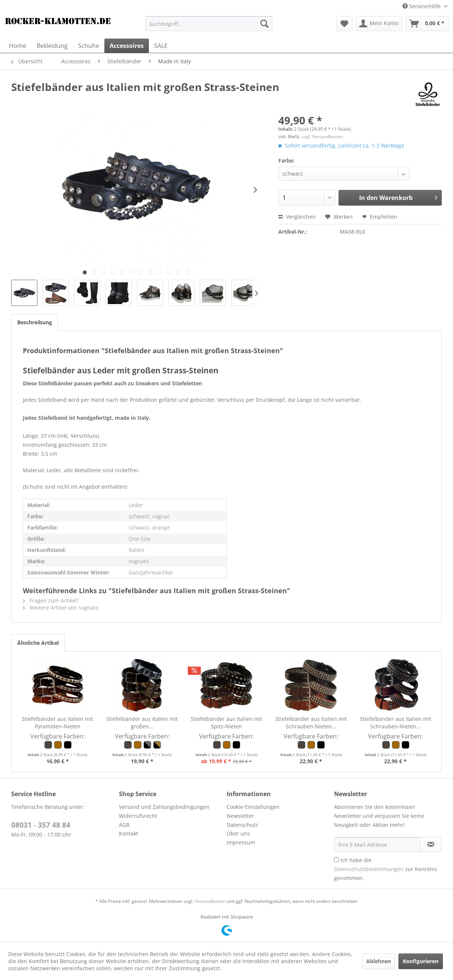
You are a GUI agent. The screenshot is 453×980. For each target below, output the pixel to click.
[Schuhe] (89, 46)
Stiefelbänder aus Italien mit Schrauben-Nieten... (311, 723)
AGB (124, 825)
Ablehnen (379, 961)
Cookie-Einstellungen (253, 807)
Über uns (238, 833)
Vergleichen (297, 217)
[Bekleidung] (52, 46)
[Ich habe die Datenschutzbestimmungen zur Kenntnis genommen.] (336, 860)
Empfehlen (380, 217)
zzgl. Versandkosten (322, 136)
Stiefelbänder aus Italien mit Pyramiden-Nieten (57, 723)
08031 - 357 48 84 (41, 825)
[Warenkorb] (427, 24)
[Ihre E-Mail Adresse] (377, 844)
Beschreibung (35, 322)
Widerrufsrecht (138, 816)
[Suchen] (264, 24)
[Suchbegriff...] (209, 24)
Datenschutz (242, 825)
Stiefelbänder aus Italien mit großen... (142, 723)
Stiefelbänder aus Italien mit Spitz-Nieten (226, 723)
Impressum (241, 842)
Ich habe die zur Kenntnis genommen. (386, 869)
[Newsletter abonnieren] (431, 844)
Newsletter (240, 816)
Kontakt (128, 833)
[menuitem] (209, 24)
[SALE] (161, 46)
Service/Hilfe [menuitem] (422, 6)
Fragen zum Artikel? (51, 600)
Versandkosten (210, 901)
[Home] (18, 46)
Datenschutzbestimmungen (369, 869)
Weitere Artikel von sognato (61, 608)
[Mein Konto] (379, 24)
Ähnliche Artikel (38, 643)
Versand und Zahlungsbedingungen (164, 807)
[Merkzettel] (344, 24)
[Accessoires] (127, 46)
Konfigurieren (421, 961)
